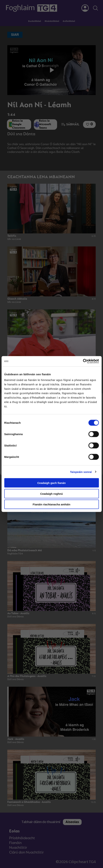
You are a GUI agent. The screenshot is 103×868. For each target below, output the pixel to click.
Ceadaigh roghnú (51, 494)
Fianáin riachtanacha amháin (52, 504)
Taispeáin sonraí (81, 472)
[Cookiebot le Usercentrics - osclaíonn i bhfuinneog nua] (83, 361)
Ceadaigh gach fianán (51, 483)
